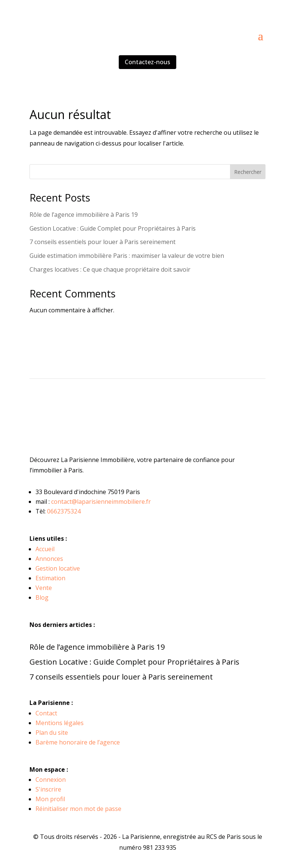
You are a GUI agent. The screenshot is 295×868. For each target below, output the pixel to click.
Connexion (51, 780)
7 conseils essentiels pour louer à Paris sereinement (103, 242)
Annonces (49, 559)
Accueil (45, 549)
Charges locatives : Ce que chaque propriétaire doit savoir (110, 269)
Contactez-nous (147, 62)
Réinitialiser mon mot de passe (78, 809)
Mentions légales (60, 723)
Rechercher (248, 172)
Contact (46, 713)
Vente (44, 588)
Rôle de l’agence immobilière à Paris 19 (84, 215)
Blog (42, 597)
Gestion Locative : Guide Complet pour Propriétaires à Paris (113, 228)
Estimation (50, 578)
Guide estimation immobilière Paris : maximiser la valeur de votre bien (127, 256)
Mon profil (50, 799)
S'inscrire (48, 789)
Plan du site (52, 733)
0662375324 (64, 511)
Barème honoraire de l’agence (78, 742)
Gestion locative (58, 568)
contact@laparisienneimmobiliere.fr (101, 502)
